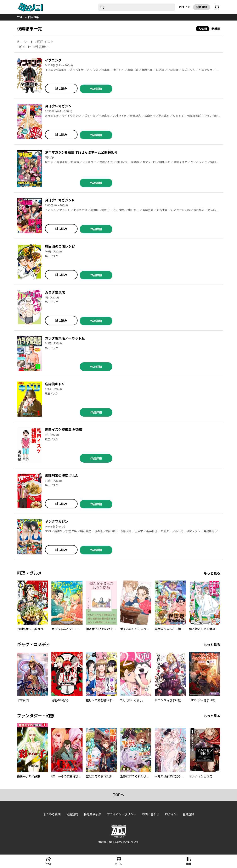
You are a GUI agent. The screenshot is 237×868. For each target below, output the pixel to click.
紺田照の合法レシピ (60, 246)
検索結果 (33, 17)
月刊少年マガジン (58, 106)
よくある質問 (52, 814)
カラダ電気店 (55, 292)
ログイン (185, 7)
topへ (118, 795)
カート (119, 864)
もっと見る (212, 573)
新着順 (216, 29)
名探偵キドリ (55, 384)
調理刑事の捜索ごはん (62, 476)
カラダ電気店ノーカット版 (65, 338)
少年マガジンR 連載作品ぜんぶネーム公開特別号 (81, 152)
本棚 (188, 864)
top (20, 17)
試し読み (61, 88)
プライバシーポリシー (122, 814)
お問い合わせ (151, 814)
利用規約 (72, 814)
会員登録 (202, 7)
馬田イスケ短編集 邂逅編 (64, 430)
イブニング (53, 60)
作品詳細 (96, 89)
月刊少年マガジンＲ (60, 200)
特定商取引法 (92, 814)
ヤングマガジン (57, 521)
